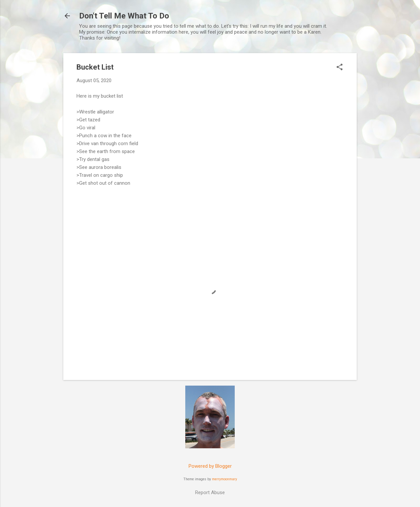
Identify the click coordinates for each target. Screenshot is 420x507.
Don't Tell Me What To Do (124, 16)
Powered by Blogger (210, 466)
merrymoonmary (225, 479)
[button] (340, 68)
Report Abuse (210, 492)
